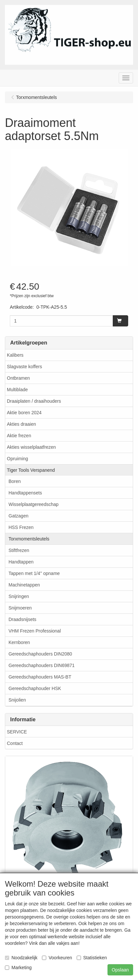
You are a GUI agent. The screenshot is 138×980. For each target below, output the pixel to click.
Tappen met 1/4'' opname (34, 573)
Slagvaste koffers (24, 367)
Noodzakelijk (21, 958)
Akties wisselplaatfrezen (31, 447)
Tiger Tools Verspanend (31, 470)
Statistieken (92, 958)
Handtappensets (25, 493)
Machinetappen (24, 585)
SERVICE (17, 732)
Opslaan (120, 970)
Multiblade (17, 390)
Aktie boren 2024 (24, 413)
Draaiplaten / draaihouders (34, 401)
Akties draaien (21, 424)
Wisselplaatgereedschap (34, 504)
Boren (15, 481)
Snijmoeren (20, 608)
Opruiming (18, 459)
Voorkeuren (57, 958)
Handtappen (21, 562)
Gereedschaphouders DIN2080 (40, 654)
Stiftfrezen (19, 550)
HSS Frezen (21, 527)
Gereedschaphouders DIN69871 (42, 665)
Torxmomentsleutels (29, 539)
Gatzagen (19, 516)
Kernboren (19, 642)
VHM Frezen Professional (35, 631)
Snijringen (19, 596)
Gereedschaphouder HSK (35, 688)
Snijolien (17, 700)
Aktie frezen (19, 436)
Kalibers (15, 355)
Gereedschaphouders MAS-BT (40, 677)
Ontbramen (18, 378)
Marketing (18, 968)
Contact (15, 743)
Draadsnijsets (22, 619)
